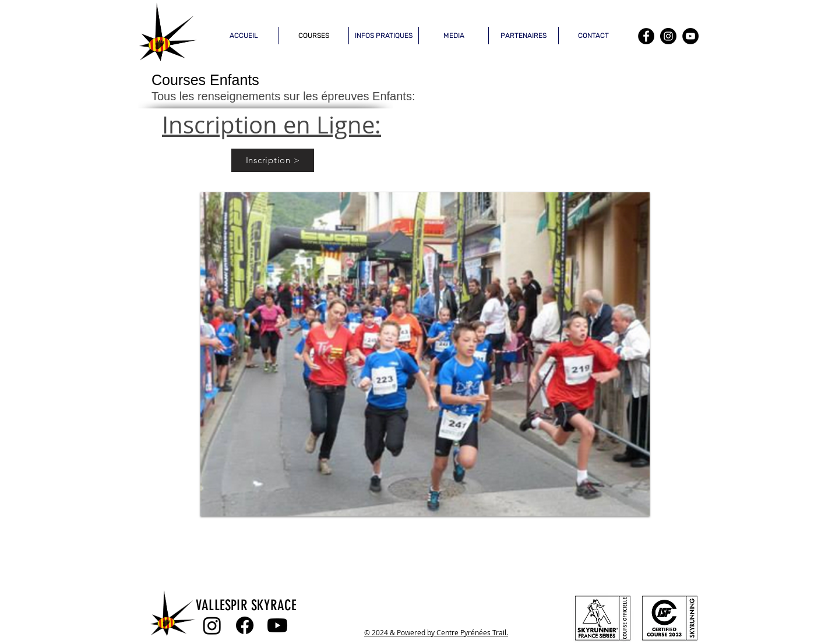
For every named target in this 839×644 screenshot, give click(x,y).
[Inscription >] (273, 160)
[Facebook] (646, 36)
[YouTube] (690, 36)
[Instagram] (668, 36)
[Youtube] (277, 625)
